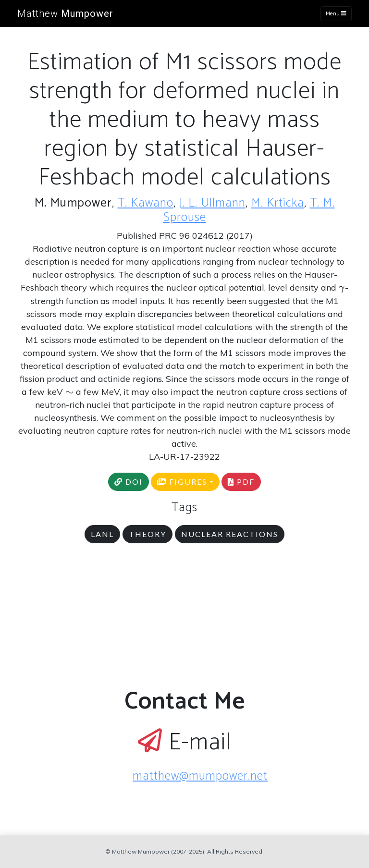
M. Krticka (278, 203)
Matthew (65, 13)
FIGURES (182, 482)
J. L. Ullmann (212, 203)
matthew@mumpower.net (200, 776)
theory (148, 534)
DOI (129, 482)
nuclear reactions (230, 534)
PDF (241, 482)
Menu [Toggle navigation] (336, 14)
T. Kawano (146, 203)
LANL (102, 534)
